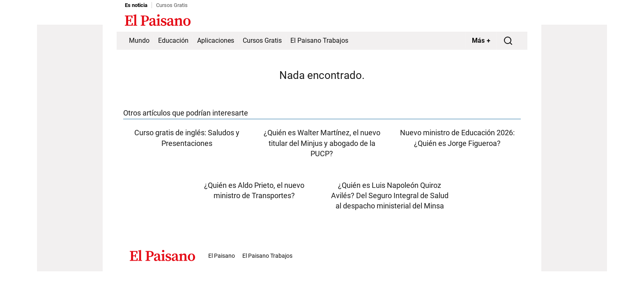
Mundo (139, 40)
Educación (173, 40)
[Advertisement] (70, 148)
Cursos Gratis (172, 5)
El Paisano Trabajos (319, 40)
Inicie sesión (503, 21)
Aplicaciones (216, 40)
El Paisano (222, 256)
